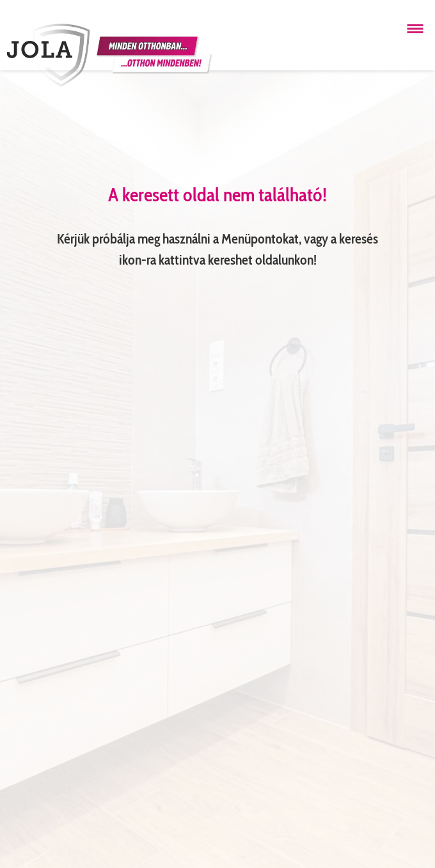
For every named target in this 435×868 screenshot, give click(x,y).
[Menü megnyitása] (415, 29)
